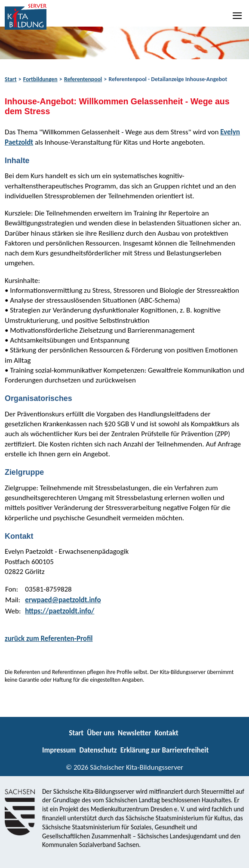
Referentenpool (83, 79)
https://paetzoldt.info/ (60, 611)
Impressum (59, 750)
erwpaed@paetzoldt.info (63, 600)
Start (11, 79)
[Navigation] (238, 15)
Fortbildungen (40, 79)
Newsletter (134, 733)
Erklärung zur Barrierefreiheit (165, 750)
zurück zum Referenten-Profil (49, 639)
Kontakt (166, 733)
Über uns (101, 733)
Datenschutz (98, 750)
